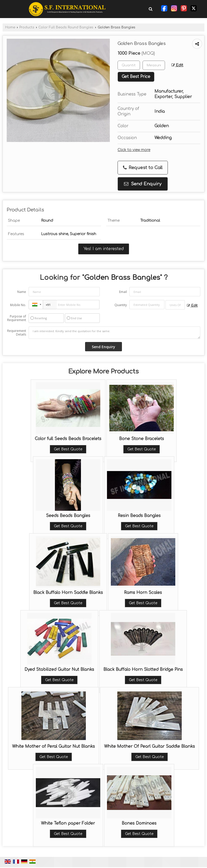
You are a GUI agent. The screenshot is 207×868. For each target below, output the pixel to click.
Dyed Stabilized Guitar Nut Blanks (59, 670)
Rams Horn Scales (143, 593)
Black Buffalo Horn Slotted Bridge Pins (143, 670)
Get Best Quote (68, 449)
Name (22, 292)
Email (123, 292)
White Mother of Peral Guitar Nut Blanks (53, 746)
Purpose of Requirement (17, 318)
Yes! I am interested (104, 249)
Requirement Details (17, 333)
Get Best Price (136, 77)
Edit (177, 65)
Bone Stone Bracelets (142, 439)
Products (27, 27)
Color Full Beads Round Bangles (66, 27)
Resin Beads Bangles (139, 516)
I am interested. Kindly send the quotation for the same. (114, 333)
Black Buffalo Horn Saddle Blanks (68, 593)
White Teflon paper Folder (68, 823)
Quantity (121, 305)
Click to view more (134, 150)
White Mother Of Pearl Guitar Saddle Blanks (150, 746)
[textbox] (154, 65)
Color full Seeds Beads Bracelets (68, 439)
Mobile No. (18, 305)
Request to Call (143, 168)
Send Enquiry (143, 184)
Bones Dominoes (139, 823)
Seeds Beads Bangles (68, 516)
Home (10, 27)
